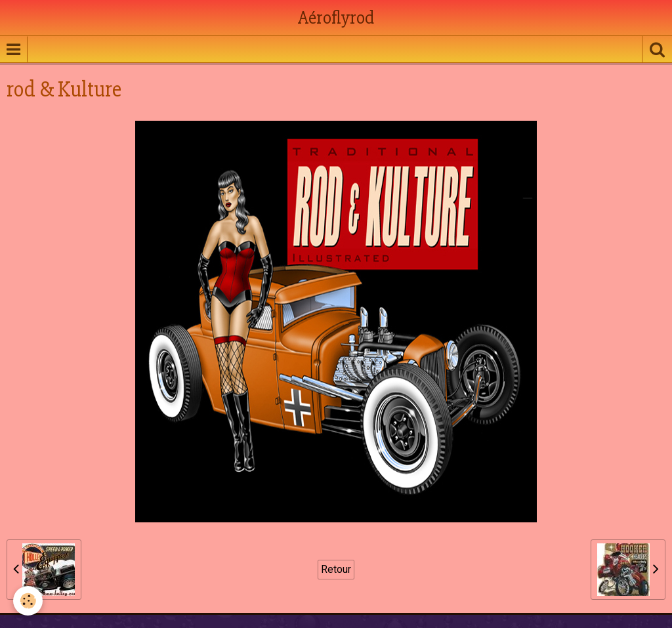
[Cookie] (28, 601)
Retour (336, 569)
